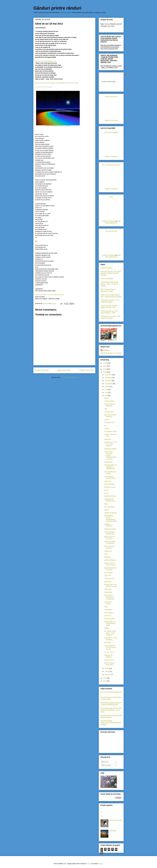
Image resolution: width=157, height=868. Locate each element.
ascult (106, 493)
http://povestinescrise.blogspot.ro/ (46, 61)
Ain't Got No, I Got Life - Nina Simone (110, 444)
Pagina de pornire (64, 370)
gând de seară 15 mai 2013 (110, 569)
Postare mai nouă (42, 370)
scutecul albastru (110, 560)
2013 (105, 372)
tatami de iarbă (109, 619)
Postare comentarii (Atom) (69, 377)
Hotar (111, 197)
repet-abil (108, 439)
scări (106, 554)
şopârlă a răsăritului (108, 525)
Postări (105, 762)
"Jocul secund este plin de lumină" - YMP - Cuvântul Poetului (109, 284)
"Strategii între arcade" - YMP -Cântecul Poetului (111, 317)
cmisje (88, 864)
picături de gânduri (107, 279)
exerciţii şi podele (110, 529)
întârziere (108, 557)
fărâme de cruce (110, 487)
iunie (106, 392)
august (107, 387)
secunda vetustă (111, 231)
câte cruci (108, 481)
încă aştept (108, 610)
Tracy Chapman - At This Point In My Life (110, 647)
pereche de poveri (111, 96)
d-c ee (106, 490)
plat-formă (108, 582)
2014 (105, 369)
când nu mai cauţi (116, 820)
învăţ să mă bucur (110, 496)
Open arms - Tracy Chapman (111, 639)
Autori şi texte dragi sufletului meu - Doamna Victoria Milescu (111, 296)
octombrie (108, 381)
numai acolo (108, 573)
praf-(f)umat (108, 462)
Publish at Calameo (111, 120)
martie (107, 671)
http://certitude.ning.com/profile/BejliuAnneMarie (111, 716)
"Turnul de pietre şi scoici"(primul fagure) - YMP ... (109, 312)
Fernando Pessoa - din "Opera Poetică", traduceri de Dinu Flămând (111, 273)
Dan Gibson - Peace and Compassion (109, 597)
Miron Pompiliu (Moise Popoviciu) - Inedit (108, 290)
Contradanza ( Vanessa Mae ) (110, 477)
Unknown (106, 350)
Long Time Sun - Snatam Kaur (110, 533)
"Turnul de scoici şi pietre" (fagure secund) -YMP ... (109, 307)
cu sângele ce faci (110, 431)
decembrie (108, 375)
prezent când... (109, 660)
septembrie (109, 384)
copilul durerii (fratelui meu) (110, 500)
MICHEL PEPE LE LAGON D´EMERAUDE (111, 467)
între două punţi (110, 507)
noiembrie (108, 378)
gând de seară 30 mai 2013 (110, 416)
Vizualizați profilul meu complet (111, 353)
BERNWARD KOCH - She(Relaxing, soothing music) (110, 518)
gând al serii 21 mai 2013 (110, 538)
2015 (105, 366)
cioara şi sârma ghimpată (110, 405)
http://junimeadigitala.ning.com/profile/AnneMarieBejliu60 (111, 704)
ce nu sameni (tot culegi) (110, 473)
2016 (105, 363)
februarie (108, 674)
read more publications (113, 222)
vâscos (107, 510)
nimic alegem (109, 613)
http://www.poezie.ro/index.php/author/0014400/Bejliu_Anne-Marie (111, 710)
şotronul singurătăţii (111, 132)
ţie (105, 426)
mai (106, 395)
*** (101, 809)
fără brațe (113, 831)
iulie (106, 389)
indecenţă (108, 589)
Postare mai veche (87, 370)
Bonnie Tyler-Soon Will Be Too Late (111, 585)
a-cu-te (107, 420)
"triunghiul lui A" (110, 422)
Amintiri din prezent (108, 603)
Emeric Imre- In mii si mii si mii (110, 564)
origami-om (108, 551)
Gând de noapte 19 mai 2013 (110, 542)
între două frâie (109, 484)
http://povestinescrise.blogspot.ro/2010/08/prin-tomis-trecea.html (57, 83)
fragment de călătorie (108, 656)
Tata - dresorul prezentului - (111, 165)
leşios (106, 504)
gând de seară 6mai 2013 (109, 664)
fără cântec (108, 592)
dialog (106, 398)
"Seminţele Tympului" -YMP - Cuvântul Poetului (110, 301)
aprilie (107, 668)
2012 (105, 678)
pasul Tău (108, 576)
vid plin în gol (109, 412)
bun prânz (108, 643)
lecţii (106, 607)
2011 (105, 681)
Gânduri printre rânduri (57, 8)
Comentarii (106, 765)
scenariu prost (109, 579)
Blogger (101, 864)
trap (106, 409)
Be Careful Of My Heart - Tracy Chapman (110, 633)
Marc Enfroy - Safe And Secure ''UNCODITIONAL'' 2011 (110, 455)
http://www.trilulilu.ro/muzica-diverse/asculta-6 (50, 295)
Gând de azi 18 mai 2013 (110, 547)
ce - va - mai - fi (110, 652)
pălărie (107, 628)
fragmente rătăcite (110, 449)
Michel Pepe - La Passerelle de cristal (110, 623)
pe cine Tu (108, 616)
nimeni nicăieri (109, 401)
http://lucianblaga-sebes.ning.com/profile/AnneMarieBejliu (111, 723)
